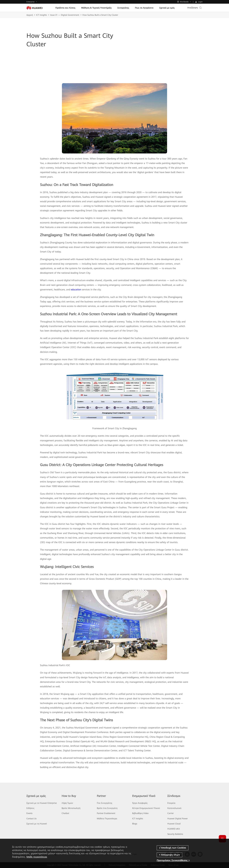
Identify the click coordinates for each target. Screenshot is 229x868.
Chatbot (65, 813)
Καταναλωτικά (174, 808)
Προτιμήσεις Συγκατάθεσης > (173, 860)
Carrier (171, 813)
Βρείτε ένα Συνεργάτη (107, 808)
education (76, 290)
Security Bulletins (175, 834)
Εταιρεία (171, 803)
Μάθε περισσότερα (37, 857)
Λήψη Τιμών (67, 803)
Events (29, 813)
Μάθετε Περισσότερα (107, 819)
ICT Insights (41, 15)
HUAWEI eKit (174, 829)
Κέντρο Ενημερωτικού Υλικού (146, 808)
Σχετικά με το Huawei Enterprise (42, 803)
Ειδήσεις (30, 808)
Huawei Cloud (174, 824)
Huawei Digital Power (178, 819)
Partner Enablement (106, 813)
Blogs (135, 824)
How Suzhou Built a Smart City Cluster (100, 15)
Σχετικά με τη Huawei (37, 824)
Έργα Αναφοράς (140, 803)
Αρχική (30, 15)
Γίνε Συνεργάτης (105, 803)
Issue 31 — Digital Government (65, 15)
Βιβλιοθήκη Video (140, 813)
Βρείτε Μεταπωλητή (71, 808)
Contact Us (31, 819)
